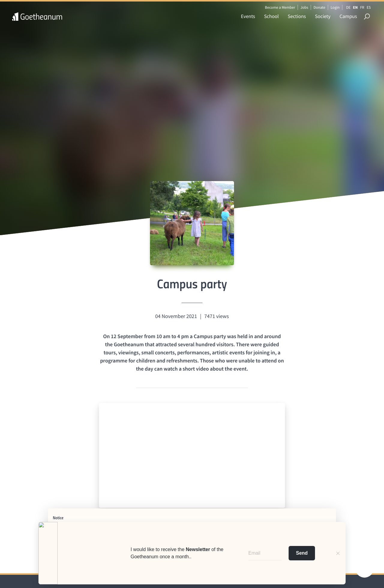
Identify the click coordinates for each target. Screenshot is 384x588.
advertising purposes (210, 538)
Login (335, 7)
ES (369, 7)
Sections (297, 16)
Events (248, 16)
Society (323, 16)
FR (362, 7)
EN (355, 7)
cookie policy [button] (302, 529)
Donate (319, 7)
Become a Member (280, 7)
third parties (143, 533)
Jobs (304, 7)
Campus (348, 16)
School (271, 16)
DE (348, 7)
